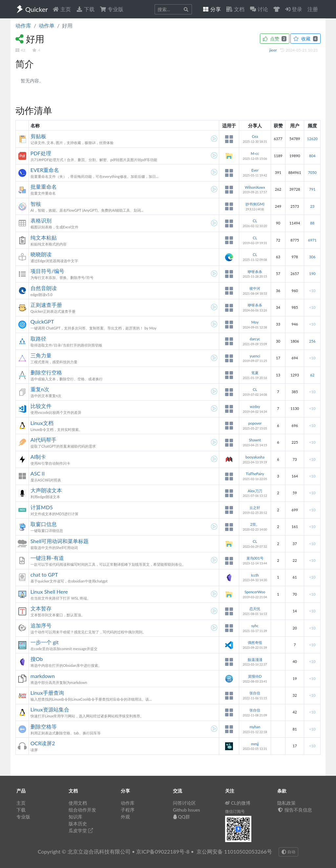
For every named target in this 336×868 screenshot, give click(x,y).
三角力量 (41, 355)
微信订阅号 (235, 811)
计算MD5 (42, 507)
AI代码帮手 (43, 440)
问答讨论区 (184, 803)
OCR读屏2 (43, 743)
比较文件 (41, 406)
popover (255, 423)
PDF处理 (41, 153)
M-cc (255, 153)
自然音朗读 (44, 288)
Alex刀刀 (255, 491)
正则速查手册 (46, 305)
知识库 (75, 817)
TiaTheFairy (255, 474)
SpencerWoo (255, 592)
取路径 (38, 339)
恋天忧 (255, 609)
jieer (274, 50)
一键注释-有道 (47, 558)
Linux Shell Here (49, 592)
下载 (85, 9)
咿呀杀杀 (255, 272)
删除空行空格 (46, 372)
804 (312, 156)
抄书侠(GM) (255, 204)
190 (312, 274)
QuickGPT (42, 321)
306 (312, 257)
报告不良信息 (295, 810)
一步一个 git (45, 642)
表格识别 (41, 220)
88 (312, 223)
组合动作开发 (82, 810)
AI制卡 (38, 457)
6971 (312, 240)
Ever (255, 170)
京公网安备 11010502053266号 (234, 851)
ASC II (38, 473)
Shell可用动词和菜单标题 (60, 541)
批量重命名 (44, 187)
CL (255, 221)
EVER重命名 (45, 170)
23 (312, 206)
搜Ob (37, 659)
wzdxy (255, 406)
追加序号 (41, 625)
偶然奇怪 (255, 642)
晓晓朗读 (41, 254)
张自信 (255, 693)
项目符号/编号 (47, 271)
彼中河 (255, 288)
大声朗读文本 (46, 490)
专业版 (112, 9)
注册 (313, 9)
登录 (294, 9)
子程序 (128, 810)
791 (312, 189)
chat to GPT (44, 574)
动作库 (23, 25)
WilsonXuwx (255, 187)
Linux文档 (42, 423)
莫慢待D (255, 676)
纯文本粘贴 (44, 237)
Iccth (255, 575)
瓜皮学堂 (81, 830)
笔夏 (255, 373)
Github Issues (187, 810)
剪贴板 (38, 136)
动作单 (47, 25)
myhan (255, 727)
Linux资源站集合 (50, 709)
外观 (125, 817)
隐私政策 (286, 803)
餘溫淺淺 (255, 659)
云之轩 (255, 508)
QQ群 (181, 817)
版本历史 (78, 824)
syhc (255, 626)
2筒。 (255, 524)
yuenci (255, 356)
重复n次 (40, 389)
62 (312, 375)
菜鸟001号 (255, 558)
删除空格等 (44, 726)
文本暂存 (41, 608)
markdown (43, 676)
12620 (312, 139)
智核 (36, 204)
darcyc (255, 339)
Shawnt (255, 440)
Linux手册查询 (47, 693)
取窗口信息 (44, 524)
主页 (62, 9)
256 (312, 341)
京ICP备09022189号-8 (163, 851)
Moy (255, 322)
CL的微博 (238, 803)
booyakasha (255, 457)
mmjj (255, 744)
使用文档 (78, 803)
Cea (255, 136)
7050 (312, 172)
